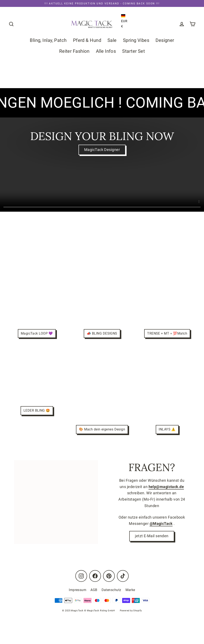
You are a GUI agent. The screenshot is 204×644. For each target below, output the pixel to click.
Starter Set (133, 51)
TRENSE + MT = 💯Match (167, 333)
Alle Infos (106, 51)
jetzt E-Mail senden (152, 536)
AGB (94, 590)
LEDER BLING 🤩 (37, 411)
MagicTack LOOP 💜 (37, 333)
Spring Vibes (136, 40)
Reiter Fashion (74, 51)
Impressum (78, 590)
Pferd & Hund (87, 40)
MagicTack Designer (102, 150)
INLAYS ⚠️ (167, 430)
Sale (112, 40)
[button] (124, 16)
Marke (130, 590)
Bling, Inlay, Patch (48, 40)
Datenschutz (111, 590)
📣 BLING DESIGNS (102, 333)
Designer (165, 40)
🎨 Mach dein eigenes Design (102, 430)
